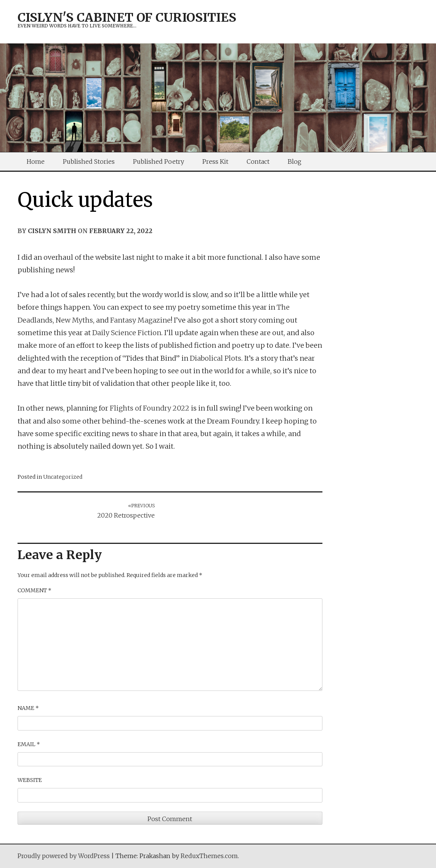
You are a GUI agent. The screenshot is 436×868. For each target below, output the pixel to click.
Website (30, 780)
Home (36, 161)
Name (28, 708)
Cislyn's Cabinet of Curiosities (127, 18)
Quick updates (85, 200)
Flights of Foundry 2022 (150, 408)
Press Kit (215, 161)
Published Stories (89, 161)
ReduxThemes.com (209, 856)
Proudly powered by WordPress (64, 856)
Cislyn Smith (52, 231)
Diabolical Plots (216, 358)
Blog (295, 161)
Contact (258, 161)
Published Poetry (159, 161)
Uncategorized (63, 477)
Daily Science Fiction (127, 333)
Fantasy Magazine (140, 320)
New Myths (74, 320)
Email (29, 744)
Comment (34, 590)
